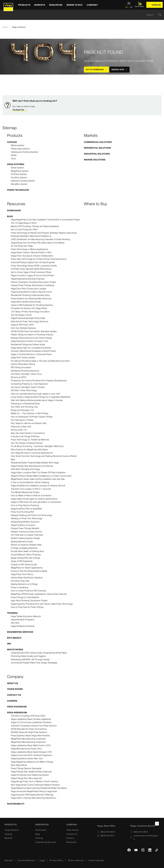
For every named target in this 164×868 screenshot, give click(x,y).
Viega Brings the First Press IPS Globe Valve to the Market (38, 243)
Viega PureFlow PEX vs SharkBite (26, 509)
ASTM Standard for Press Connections (29, 729)
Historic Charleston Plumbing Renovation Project (34, 282)
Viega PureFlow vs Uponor (23, 525)
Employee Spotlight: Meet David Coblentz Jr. (31, 236)
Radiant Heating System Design (26, 538)
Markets (8, 838)
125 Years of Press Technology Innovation (30, 312)
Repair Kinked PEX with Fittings (25, 558)
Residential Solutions (97, 148)
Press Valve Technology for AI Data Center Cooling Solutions (39, 259)
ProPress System (19, 174)
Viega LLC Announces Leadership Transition (31, 722)
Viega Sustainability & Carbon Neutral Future (31, 292)
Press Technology (18, 190)
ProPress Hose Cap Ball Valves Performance (31, 269)
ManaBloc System (19, 184)
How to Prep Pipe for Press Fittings (27, 607)
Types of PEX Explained (22, 561)
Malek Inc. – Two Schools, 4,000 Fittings (30, 413)
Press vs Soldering (19, 587)
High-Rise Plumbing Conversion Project (29, 600)
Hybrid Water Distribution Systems (27, 578)
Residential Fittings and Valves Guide (28, 344)
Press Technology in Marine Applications (30, 249)
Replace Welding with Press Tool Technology (32, 515)
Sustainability (16, 804)
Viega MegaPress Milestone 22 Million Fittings (32, 762)
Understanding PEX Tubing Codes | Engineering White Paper (39, 653)
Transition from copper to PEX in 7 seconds (31, 489)
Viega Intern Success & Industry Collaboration (32, 256)
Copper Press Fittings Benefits (25, 528)
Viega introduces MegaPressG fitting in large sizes (34, 791)
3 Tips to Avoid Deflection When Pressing (30, 482)
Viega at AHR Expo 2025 (22, 325)
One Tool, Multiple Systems (23, 328)
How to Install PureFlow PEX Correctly (29, 591)
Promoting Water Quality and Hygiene (28, 656)
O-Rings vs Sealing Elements (24, 548)
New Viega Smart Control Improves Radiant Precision (35, 785)
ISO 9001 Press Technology (24, 390)
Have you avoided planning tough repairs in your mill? (35, 394)
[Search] (160, 15)
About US (12, 683)
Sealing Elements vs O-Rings (24, 584)
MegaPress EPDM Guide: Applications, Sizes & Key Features (39, 594)
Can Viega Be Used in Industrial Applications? (32, 453)
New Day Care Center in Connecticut (28, 433)
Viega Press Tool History (22, 574)
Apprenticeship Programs (23, 619)
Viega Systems (16, 164)
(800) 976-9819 (106, 832)
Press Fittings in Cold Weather (25, 597)
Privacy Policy (56, 860)
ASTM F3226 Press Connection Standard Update (34, 331)
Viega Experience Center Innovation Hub (29, 341)
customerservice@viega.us (144, 837)
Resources (42, 825)
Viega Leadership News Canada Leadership (31, 719)
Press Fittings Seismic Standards (26, 768)
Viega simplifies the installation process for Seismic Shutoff (38, 486)
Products (11, 825)
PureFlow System (19, 177)
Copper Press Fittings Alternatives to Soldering (33, 285)
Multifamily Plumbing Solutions (25, 371)
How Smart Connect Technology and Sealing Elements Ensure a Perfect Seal (44, 458)
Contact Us (20, 110)
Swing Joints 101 (19, 430)
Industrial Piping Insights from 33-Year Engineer (33, 262)
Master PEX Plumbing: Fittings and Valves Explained (35, 226)
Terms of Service (76, 860)
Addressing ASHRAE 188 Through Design (30, 659)
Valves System (17, 168)
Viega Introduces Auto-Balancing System (30, 775)
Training (12, 613)
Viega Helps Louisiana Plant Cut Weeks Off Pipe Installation (38, 472)
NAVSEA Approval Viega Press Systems (29, 732)
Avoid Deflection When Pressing (26, 555)
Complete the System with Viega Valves (29, 308)
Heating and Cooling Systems (25, 152)
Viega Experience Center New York (27, 758)
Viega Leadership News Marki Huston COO (31, 745)
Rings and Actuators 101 (22, 410)
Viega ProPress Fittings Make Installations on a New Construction (41, 476)
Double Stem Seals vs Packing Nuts (27, 551)
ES (131, 7)
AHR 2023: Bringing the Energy (25, 469)
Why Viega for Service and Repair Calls (29, 423)
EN (127, 7)
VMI (9, 644)
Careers (12, 701)
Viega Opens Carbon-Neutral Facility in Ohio (31, 252)
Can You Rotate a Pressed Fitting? (27, 443)
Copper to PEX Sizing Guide (24, 564)
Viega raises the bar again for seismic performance (34, 499)
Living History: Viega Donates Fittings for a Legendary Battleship (41, 397)
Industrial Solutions (97, 154)
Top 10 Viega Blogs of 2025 (24, 223)
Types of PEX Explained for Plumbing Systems (32, 305)
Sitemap (9, 860)
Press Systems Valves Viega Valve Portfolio (30, 735)
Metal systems (17, 145)
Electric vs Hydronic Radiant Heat (26, 545)
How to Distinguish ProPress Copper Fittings (32, 417)
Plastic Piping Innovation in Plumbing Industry (32, 334)
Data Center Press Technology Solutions (30, 321)
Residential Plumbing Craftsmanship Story (30, 295)
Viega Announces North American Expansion (32, 755)
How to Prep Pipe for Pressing (25, 505)
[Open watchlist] (139, 5)
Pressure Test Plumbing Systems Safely (29, 571)
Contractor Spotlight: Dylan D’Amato (28, 387)
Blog (10, 216)
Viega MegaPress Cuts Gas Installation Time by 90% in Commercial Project (45, 220)
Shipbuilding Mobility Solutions (25, 522)
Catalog (12, 142)
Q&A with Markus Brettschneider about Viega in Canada (37, 400)
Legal (42, 860)
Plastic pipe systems (20, 149)
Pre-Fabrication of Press (22, 420)
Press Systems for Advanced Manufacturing (31, 298)
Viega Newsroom (17, 712)
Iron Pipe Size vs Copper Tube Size (27, 535)
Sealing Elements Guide (22, 541)
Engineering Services (20, 632)
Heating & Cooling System (23, 181)
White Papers (15, 649)
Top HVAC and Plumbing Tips (24, 407)
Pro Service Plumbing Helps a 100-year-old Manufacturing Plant (40, 361)
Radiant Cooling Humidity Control (26, 532)
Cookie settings (96, 860)
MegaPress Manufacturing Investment (28, 739)
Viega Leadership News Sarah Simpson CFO (31, 752)
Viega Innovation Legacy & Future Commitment (33, 275)
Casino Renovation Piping (23, 364)
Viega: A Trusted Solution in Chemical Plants (31, 354)
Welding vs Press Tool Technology (27, 518)
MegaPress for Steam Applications (27, 568)
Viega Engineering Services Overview (28, 279)
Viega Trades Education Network (26, 616)
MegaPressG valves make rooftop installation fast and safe (38, 479)
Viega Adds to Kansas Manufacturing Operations (33, 798)
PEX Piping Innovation (21, 367)
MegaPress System (20, 171)
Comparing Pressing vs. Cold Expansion (29, 384)
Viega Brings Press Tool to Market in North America (34, 781)
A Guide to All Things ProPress (25, 436)
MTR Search (14, 638)
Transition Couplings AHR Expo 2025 (28, 716)
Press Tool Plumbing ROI (22, 512)
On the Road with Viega (22, 246)
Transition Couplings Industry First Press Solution (34, 726)
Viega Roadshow (17, 707)
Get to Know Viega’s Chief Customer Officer (31, 272)
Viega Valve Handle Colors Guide (26, 302)
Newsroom (71, 842)
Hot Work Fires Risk (20, 581)
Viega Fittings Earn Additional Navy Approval (31, 772)
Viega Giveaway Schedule (23, 626)
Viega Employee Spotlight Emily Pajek (28, 318)
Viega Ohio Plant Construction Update (29, 289)
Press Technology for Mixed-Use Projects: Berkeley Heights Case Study (44, 233)
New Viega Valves (19, 765)
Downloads (14, 210)
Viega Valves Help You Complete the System (31, 348)
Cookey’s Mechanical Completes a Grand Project (33, 351)
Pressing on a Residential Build (25, 404)
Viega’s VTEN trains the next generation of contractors (36, 502)
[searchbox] (80, 15)
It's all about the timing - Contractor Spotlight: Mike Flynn (37, 446)
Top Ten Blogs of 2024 (21, 315)
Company (72, 825)
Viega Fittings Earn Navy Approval (26, 778)
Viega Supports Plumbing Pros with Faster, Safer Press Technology (42, 604)
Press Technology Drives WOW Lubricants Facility (34, 266)
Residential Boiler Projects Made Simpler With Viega (35, 463)
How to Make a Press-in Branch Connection (31, 495)
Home (5, 27)
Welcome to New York (21, 426)
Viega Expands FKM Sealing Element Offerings (32, 795)
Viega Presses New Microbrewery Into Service (32, 466)
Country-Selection (26, 860)
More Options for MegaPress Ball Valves (29, 449)
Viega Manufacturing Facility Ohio (26, 749)
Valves (14, 155)
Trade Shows (15, 689)
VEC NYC (15, 623)
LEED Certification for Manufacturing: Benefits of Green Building (40, 239)
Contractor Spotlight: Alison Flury (26, 374)
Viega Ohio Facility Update (23, 357)
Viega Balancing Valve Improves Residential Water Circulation (39, 788)
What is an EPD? (19, 377)
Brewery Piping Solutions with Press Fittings (31, 338)
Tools (13, 158)
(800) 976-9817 (106, 836)
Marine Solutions (95, 160)
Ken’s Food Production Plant (24, 229)
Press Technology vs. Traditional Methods (30, 440)
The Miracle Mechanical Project (25, 492)
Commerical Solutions (98, 142)
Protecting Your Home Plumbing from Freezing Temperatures (39, 380)
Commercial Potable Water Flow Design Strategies (34, 663)
